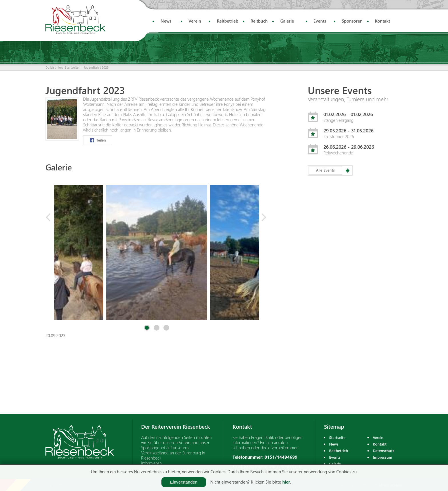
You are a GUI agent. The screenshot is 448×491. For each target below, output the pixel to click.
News (166, 21)
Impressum (383, 457)
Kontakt (382, 21)
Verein (195, 21)
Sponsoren (352, 21)
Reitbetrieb (228, 21)
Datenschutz (384, 451)
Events (320, 21)
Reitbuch (259, 21)
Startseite (72, 67)
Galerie (287, 21)
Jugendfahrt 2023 (96, 67)
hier (286, 482)
